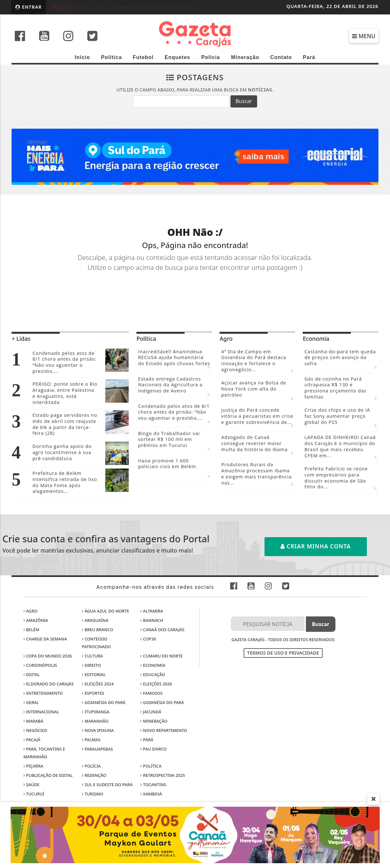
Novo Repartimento (164, 730)
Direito (91, 665)
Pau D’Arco (153, 749)
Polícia (211, 57)
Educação (153, 675)
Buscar (244, 101)
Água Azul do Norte (105, 611)
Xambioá (151, 794)
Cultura (92, 656)
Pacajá (32, 740)
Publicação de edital (48, 775)
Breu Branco (97, 630)
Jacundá (151, 712)
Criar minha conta (316, 546)
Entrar (29, 7)
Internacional (41, 712)
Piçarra (33, 766)
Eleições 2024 (98, 684)
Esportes (93, 693)
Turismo (92, 794)
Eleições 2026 (156, 684)
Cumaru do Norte (161, 656)
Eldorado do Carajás (48, 684)
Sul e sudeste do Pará (107, 785)
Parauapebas (97, 749)
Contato (281, 57)
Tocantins (153, 785)
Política (112, 57)
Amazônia (36, 620)
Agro (30, 611)
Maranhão (95, 721)
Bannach (152, 620)
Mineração (245, 57)
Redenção (94, 775)
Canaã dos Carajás (162, 630)
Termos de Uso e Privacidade (283, 653)
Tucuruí (34, 794)
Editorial (94, 675)
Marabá (33, 721)
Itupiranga (96, 712)
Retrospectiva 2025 (163, 775)
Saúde (31, 785)
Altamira (152, 611)
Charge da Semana (45, 639)
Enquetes (178, 57)
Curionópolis (40, 665)
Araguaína (95, 620)
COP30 (148, 639)
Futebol (143, 57)
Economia (153, 665)
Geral (31, 702)
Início (82, 57)
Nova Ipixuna (98, 730)
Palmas (91, 740)
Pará (309, 57)
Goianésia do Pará (104, 702)
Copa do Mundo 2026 (48, 656)
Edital (32, 675)
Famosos (151, 693)
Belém (31, 630)
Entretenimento (43, 693)
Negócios (35, 730)
